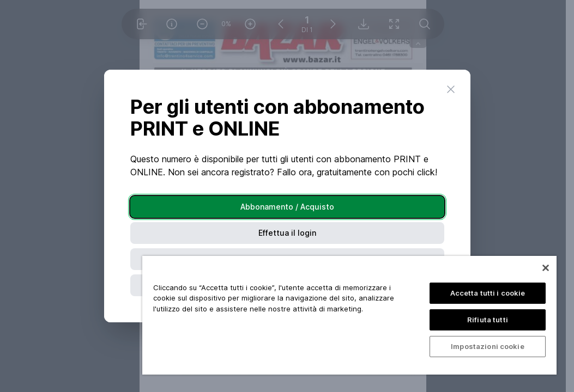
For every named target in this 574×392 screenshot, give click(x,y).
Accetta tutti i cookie (488, 293)
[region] (349, 315)
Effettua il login (287, 233)
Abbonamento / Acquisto (287, 207)
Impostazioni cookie (487, 346)
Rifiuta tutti (488, 320)
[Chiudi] (546, 268)
